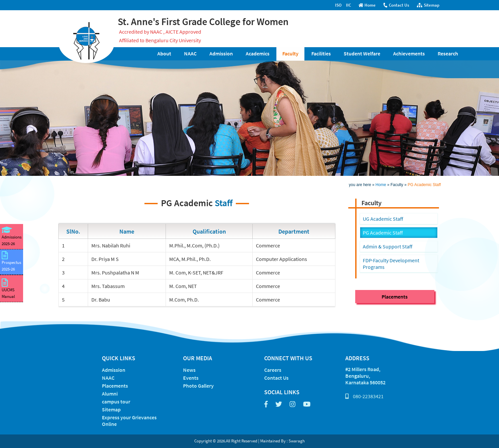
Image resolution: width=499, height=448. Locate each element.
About (164, 53)
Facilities (321, 53)
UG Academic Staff (383, 219)
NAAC (190, 53)
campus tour (116, 401)
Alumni (110, 394)
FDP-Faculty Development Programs (391, 264)
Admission (221, 53)
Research (448, 53)
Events (191, 378)
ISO (338, 5)
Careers (273, 370)
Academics (258, 53)
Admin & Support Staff (388, 246)
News (189, 370)
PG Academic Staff (424, 185)
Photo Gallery (198, 386)
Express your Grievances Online (129, 421)
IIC (348, 5)
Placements (395, 297)
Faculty (290, 53)
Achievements (409, 53)
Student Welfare (362, 53)
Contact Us (396, 5)
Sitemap (428, 5)
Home (367, 5)
